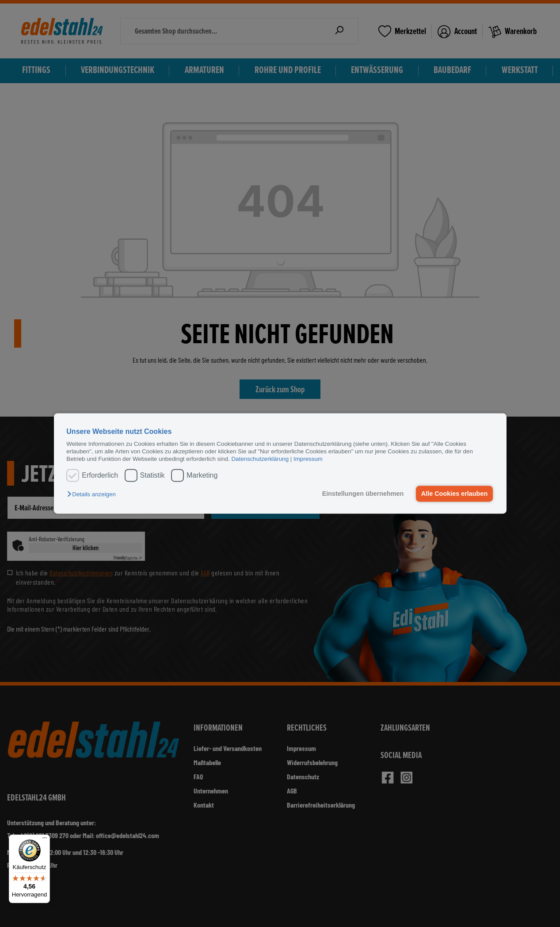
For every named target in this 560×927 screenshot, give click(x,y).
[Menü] (45, 840)
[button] (93, 494)
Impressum (308, 459)
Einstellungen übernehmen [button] (363, 494)
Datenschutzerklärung (260, 459)
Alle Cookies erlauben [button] (454, 494)
